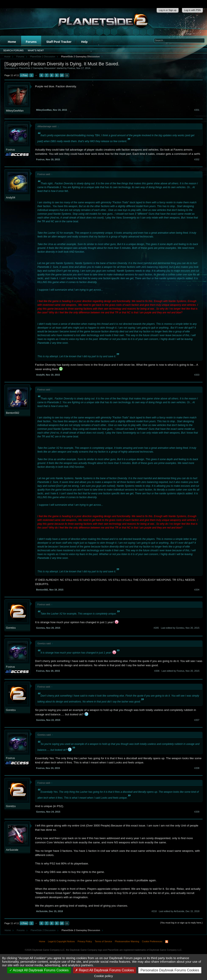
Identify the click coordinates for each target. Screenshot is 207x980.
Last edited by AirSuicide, (179, 911)
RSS (167, 942)
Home (12, 42)
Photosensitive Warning (127, 941)
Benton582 (13, 413)
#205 (156, 628)
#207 (197, 720)
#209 (197, 812)
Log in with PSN (192, 10)
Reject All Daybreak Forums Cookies (105, 970)
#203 (197, 375)
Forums (31, 42)
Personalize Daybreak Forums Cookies (170, 970)
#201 (197, 110)
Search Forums (13, 50)
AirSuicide (12, 850)
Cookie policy (103, 976)
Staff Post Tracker (59, 42)
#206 (157, 671)
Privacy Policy (85, 941)
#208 (197, 768)
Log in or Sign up (168, 10)
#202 (197, 159)
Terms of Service (103, 941)
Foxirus (71, 68)
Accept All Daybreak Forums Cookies (39, 970)
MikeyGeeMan (15, 111)
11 (67, 75)
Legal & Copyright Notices (61, 941)
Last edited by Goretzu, (180, 628)
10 (62, 75)
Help (84, 42)
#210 (154, 911)
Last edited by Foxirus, (180, 671)
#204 (197, 590)
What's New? (36, 50)
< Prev (24, 75)
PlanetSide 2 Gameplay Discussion (37, 68)
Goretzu (11, 628)
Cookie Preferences (152, 941)
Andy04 (11, 197)
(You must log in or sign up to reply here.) (181, 923)
